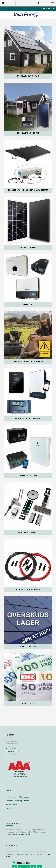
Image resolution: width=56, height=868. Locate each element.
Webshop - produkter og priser (18, 797)
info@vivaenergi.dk (14, 751)
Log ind (47, 9)
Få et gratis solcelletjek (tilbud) (18, 801)
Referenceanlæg (12, 804)
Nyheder (9, 808)
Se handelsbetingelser (21, 834)
